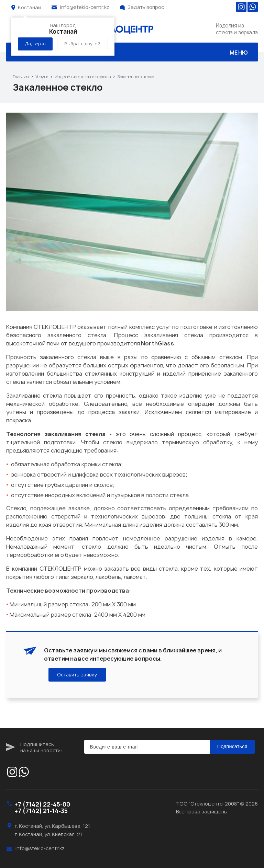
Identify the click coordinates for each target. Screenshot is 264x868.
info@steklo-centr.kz (85, 7)
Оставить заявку (77, 675)
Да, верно (35, 44)
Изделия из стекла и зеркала (83, 77)
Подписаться (232, 746)
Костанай (29, 7)
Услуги (42, 77)
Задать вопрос (146, 7)
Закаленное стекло (136, 77)
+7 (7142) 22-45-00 (42, 804)
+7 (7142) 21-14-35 (41, 811)
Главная (21, 77)
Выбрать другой (82, 44)
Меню (132, 53)
